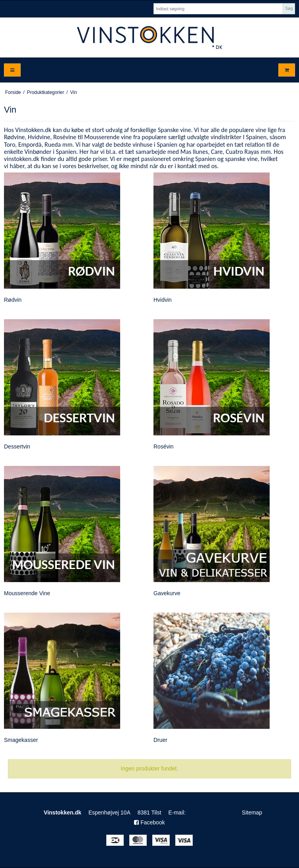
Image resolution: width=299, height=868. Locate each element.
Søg (289, 8)
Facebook (149, 822)
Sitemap (252, 812)
